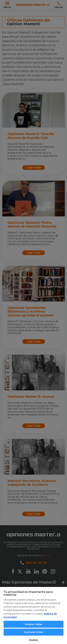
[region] (33, 615)
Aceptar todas (34, 624)
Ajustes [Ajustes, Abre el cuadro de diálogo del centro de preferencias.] (34, 640)
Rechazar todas (33, 632)
